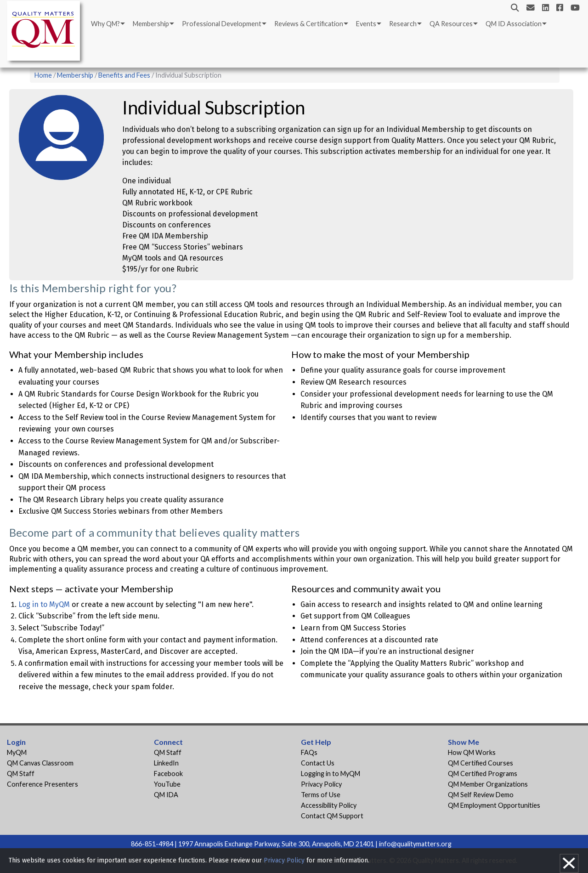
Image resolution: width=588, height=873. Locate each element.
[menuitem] (107, 24)
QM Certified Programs (483, 774)
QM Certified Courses (481, 763)
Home (43, 75)
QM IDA (166, 795)
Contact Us (318, 763)
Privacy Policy (321, 784)
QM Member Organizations (488, 784)
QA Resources (451, 24)
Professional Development (222, 24)
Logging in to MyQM (331, 774)
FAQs (309, 752)
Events (366, 24)
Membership (151, 24)
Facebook (168, 774)
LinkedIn (166, 763)
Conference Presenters (42, 784)
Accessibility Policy (329, 805)
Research (403, 24)
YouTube (167, 784)
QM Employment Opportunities (494, 805)
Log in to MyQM (44, 604)
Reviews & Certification (309, 24)
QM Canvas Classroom (40, 763)
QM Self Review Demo (481, 795)
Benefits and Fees (124, 75)
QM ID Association (514, 24)
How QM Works (472, 752)
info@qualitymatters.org (415, 844)
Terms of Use (321, 795)
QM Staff (21, 774)
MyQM (17, 752)
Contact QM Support (332, 816)
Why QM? (105, 24)
